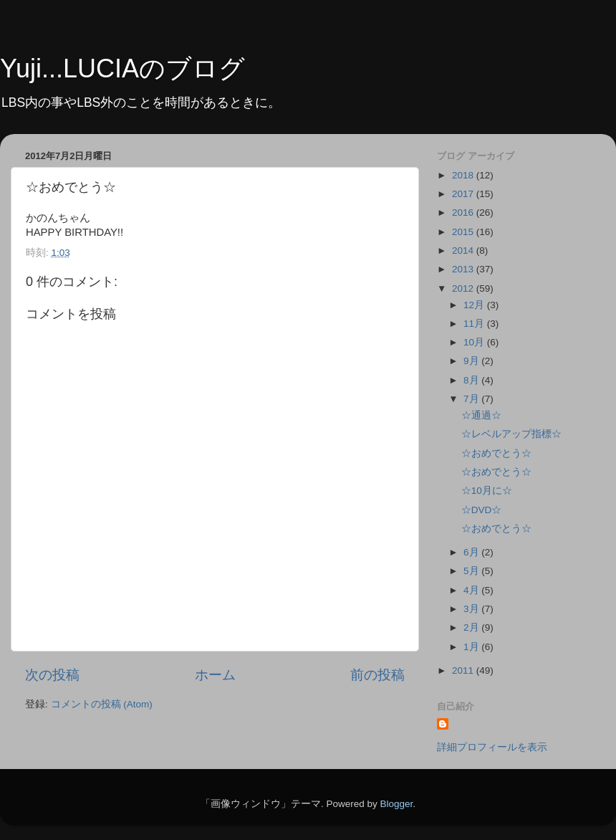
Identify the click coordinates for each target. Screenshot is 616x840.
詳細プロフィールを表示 (492, 747)
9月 (472, 361)
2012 (464, 288)
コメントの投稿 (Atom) (102, 704)
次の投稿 (52, 675)
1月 (472, 647)
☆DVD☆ (482, 510)
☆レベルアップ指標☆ (511, 434)
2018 (464, 175)
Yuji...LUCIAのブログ (122, 68)
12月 (475, 305)
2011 (464, 670)
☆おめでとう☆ (496, 453)
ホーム (215, 675)
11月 (475, 324)
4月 (472, 590)
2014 (464, 250)
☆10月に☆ (487, 491)
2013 (464, 269)
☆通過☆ (481, 415)
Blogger (396, 804)
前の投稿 (377, 675)
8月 (472, 380)
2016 (464, 213)
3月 (472, 609)
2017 (464, 194)
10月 (475, 342)
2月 (472, 627)
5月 (472, 571)
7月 (472, 399)
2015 (464, 232)
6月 (472, 552)
